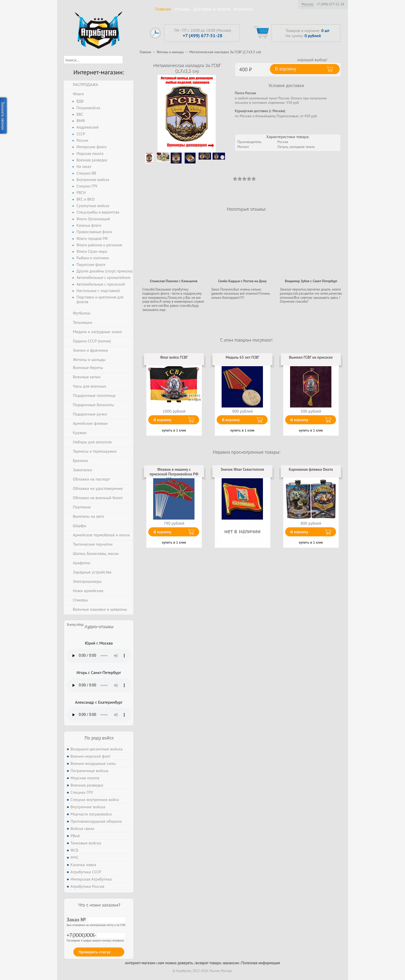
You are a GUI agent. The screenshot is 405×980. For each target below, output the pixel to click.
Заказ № (96, 920)
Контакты (243, 9)
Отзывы (182, 9)
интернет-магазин (140, 963)
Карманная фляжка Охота (311, 469)
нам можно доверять (175, 963)
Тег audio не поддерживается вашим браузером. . (99, 656)
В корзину (162, 420)
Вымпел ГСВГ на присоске (311, 357)
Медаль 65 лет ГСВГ (242, 357)
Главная (163, 9)
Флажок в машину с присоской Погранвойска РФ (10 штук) (174, 474)
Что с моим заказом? (99, 904)
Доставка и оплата (212, 9)
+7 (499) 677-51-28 (330, 4)
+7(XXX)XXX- (96, 935)
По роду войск (99, 737)
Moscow (308, 4)
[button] (127, 60)
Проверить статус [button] (95, 952)
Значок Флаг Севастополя (243, 469)
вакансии (231, 963)
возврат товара (208, 963)
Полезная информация (261, 963)
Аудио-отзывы (99, 626)
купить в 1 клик (174, 430)
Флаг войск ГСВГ (174, 357)
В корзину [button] (286, 69)
